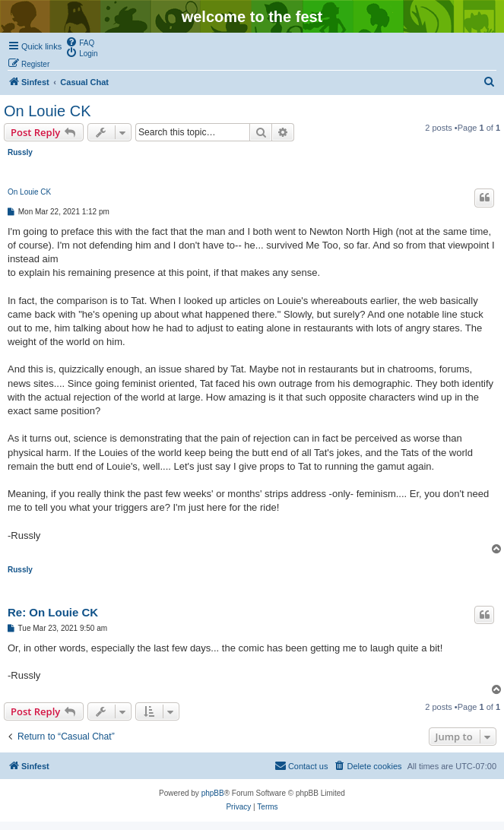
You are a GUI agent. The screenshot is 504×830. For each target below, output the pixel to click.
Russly (20, 152)
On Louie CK (48, 111)
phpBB (213, 793)
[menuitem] (80, 42)
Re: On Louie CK (53, 612)
